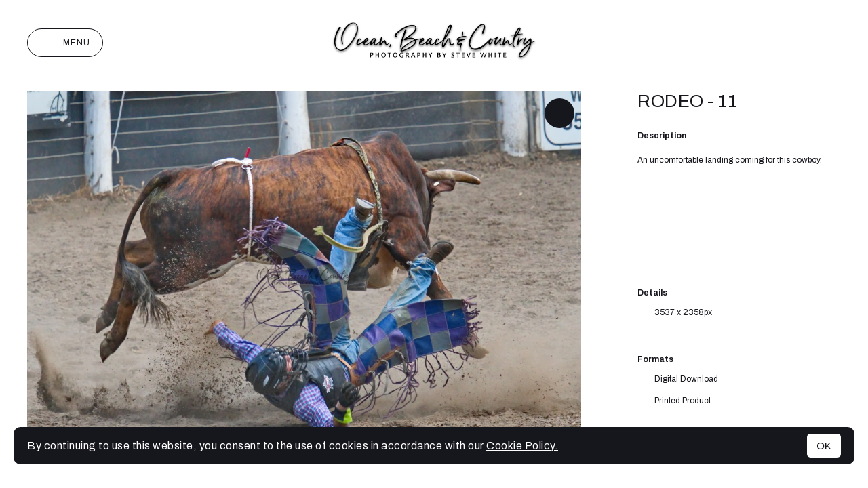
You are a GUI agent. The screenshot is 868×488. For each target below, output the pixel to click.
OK (824, 446)
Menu (65, 43)
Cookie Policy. (522, 446)
